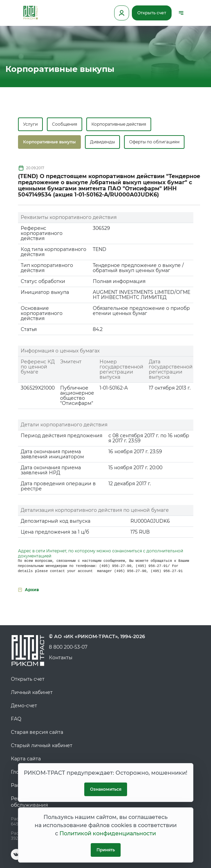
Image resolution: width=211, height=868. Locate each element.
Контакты (61, 658)
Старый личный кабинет (42, 745)
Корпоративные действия (119, 124)
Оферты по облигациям (154, 142)
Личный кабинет (32, 692)
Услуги (30, 124)
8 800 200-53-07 (68, 647)
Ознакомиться (106, 789)
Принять (106, 850)
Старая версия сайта (37, 732)
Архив (32, 590)
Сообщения (65, 124)
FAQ (16, 719)
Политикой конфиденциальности (108, 833)
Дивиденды (102, 142)
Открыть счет (152, 13)
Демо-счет (24, 706)
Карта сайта (26, 759)
